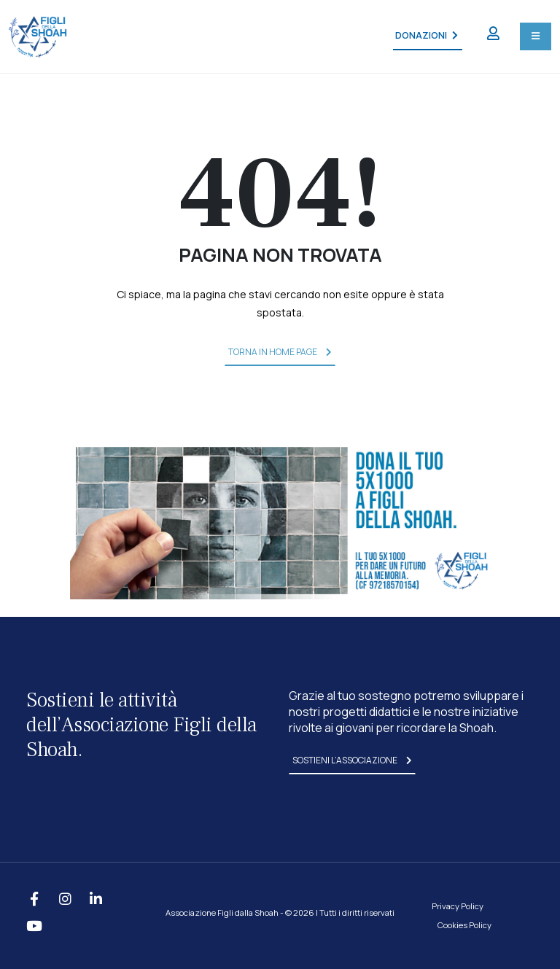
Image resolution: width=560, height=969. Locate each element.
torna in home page (280, 352)
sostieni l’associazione (352, 760)
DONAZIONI (426, 35)
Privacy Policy (458, 906)
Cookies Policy (464, 925)
